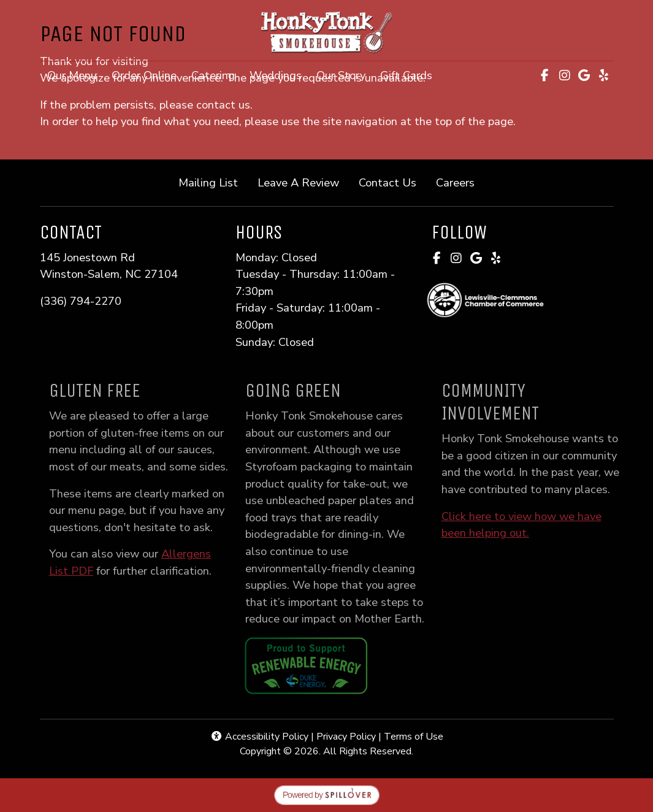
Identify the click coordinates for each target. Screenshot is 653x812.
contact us (223, 105)
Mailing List (208, 182)
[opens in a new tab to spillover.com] (327, 794)
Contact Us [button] (392, 182)
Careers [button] (460, 182)
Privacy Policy (346, 737)
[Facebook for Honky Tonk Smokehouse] (545, 75)
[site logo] (326, 32)
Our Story (341, 75)
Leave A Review (303, 182)
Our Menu (72, 75)
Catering (213, 75)
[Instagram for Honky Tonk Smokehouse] (565, 75)
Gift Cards (410, 74)
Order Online (148, 74)
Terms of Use (414, 737)
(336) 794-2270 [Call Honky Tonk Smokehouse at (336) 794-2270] (81, 301)
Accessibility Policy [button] (259, 737)
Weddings (276, 75)
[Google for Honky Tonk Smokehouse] (584, 75)
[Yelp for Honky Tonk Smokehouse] (604, 75)
